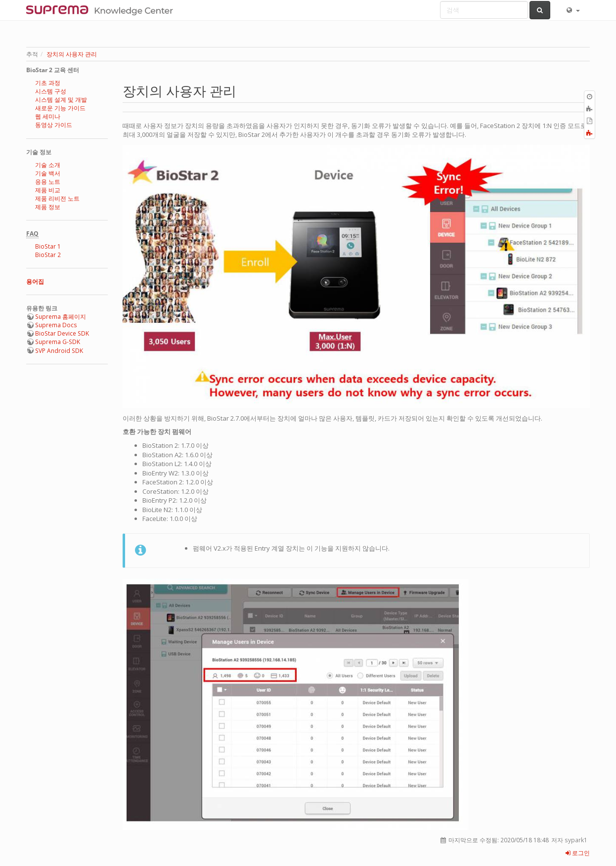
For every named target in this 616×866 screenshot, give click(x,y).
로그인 (578, 853)
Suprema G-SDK (58, 342)
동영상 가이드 (54, 125)
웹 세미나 (48, 116)
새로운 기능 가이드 (60, 108)
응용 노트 (48, 182)
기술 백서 (48, 173)
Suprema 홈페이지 (61, 317)
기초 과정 (48, 83)
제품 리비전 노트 (57, 198)
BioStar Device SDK (62, 333)
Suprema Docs (56, 325)
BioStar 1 (48, 246)
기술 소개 (48, 165)
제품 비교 (48, 190)
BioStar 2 (48, 255)
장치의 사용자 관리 (72, 54)
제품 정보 (48, 207)
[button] (572, 10)
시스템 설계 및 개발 (61, 100)
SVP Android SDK (59, 351)
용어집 (35, 281)
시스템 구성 (51, 91)
